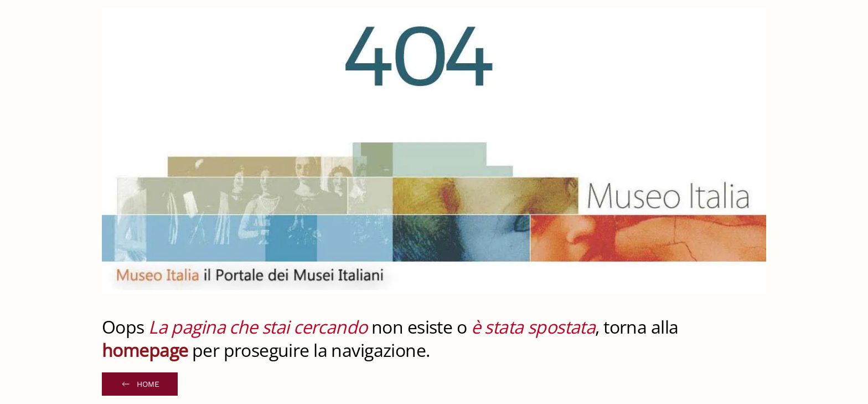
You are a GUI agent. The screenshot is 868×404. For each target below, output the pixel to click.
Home (140, 384)
